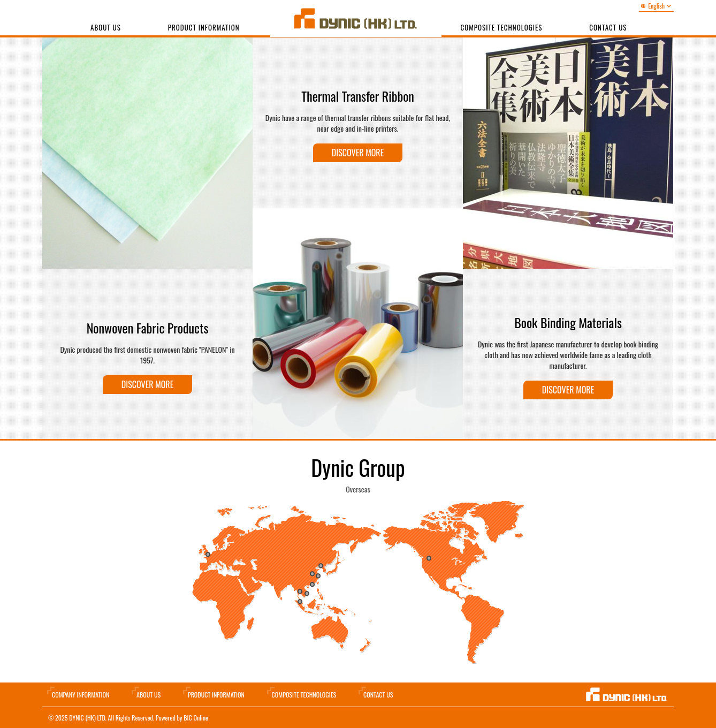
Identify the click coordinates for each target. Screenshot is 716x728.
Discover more (147, 384)
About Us (106, 27)
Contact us (608, 27)
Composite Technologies (502, 27)
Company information (81, 695)
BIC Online (196, 718)
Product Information (204, 27)
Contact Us (378, 695)
